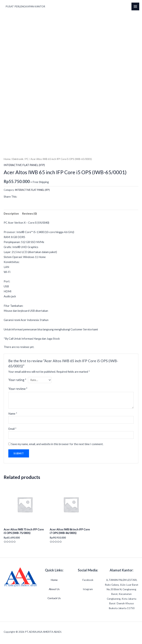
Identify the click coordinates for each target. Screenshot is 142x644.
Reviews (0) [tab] (29, 214)
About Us (54, 589)
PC (27, 159)
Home (7, 159)
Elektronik (18, 159)
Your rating (17, 380)
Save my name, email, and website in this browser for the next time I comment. (57, 444)
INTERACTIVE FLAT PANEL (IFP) (24, 165)
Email (12, 429)
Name (13, 414)
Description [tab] (11, 214)
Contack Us (54, 598)
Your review (18, 389)
